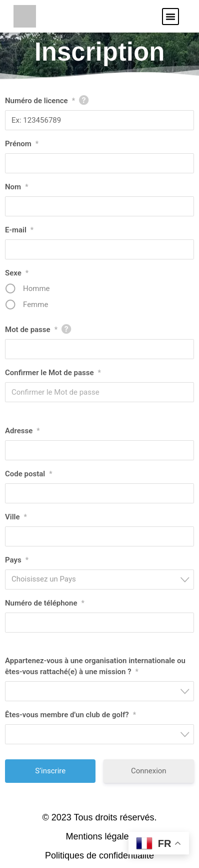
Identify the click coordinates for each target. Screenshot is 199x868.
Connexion (149, 771)
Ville (16, 517)
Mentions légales (99, 836)
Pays (17, 560)
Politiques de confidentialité (99, 855)
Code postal (28, 474)
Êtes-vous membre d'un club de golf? (70, 715)
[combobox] (99, 580)
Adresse (22, 431)
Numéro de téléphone (45, 603)
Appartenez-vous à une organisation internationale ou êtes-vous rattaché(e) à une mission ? (95, 667)
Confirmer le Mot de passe (53, 373)
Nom (16, 187)
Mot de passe (31, 330)
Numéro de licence (40, 101)
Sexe (17, 273)
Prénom (22, 144)
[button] (170, 17)
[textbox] (102, 579)
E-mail (19, 230)
